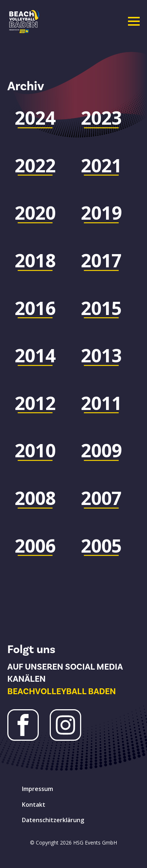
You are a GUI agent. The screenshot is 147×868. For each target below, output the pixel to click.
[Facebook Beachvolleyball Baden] (23, 725)
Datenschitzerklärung (53, 820)
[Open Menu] (134, 21)
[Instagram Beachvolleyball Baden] (65, 725)
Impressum (37, 789)
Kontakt (34, 805)
